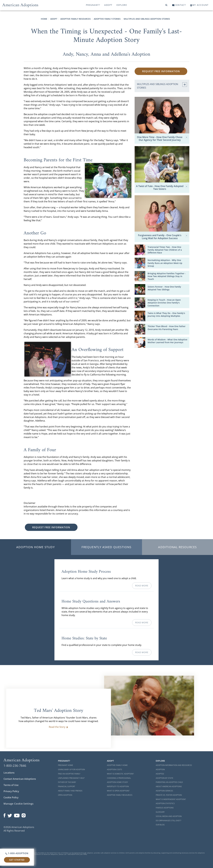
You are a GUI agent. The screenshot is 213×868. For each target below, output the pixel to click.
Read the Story (59, 727)
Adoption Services (164, 791)
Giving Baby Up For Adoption (71, 769)
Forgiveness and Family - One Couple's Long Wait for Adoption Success (163, 237)
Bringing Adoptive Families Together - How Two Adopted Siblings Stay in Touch (167, 276)
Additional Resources (177, 547)
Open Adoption (65, 795)
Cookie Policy (11, 797)
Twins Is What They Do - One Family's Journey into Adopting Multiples (166, 315)
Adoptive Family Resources (76, 19)
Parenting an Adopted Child (169, 782)
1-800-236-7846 (15, 766)
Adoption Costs (114, 769)
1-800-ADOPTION (17, 853)
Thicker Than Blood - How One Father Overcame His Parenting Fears (167, 328)
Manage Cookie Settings (19, 804)
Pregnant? (93, 5)
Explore (122, 5)
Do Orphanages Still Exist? (168, 821)
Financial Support (67, 786)
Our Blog (160, 825)
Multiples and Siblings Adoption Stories (147, 19)
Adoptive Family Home (117, 765)
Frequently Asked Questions (106, 547)
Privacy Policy (11, 791)
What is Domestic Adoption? (120, 774)
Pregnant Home (66, 765)
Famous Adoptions (165, 808)
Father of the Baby (67, 782)
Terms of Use (11, 785)
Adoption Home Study (35, 547)
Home (44, 19)
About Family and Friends (70, 791)
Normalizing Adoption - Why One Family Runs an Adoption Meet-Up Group (165, 263)
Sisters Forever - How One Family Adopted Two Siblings (164, 288)
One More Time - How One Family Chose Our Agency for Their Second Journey (163, 139)
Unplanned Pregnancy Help (71, 778)
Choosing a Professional (119, 778)
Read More (142, 586)
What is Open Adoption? (118, 791)
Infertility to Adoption (118, 786)
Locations (9, 773)
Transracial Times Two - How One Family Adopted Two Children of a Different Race (165, 250)
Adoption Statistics (165, 803)
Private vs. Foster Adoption (169, 795)
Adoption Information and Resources (174, 765)
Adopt (108, 5)
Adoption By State (164, 778)
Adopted (160, 774)
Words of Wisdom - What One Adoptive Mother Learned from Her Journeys (167, 341)
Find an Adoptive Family (69, 774)
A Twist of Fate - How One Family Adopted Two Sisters (162, 188)
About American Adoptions (169, 786)
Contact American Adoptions (20, 779)
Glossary (160, 812)
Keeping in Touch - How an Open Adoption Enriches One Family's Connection (164, 303)
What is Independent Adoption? (171, 799)
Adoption (160, 769)
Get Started (17, 860)
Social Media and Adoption (169, 816)
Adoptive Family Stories (107, 19)
